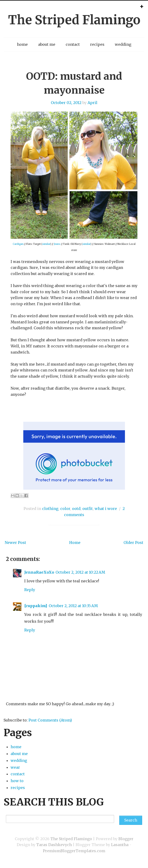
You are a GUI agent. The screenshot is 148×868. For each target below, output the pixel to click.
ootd (76, 509)
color (65, 509)
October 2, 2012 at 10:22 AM (80, 572)
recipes (97, 44)
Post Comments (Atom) (50, 720)
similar (46, 244)
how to (17, 781)
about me (47, 44)
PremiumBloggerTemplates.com (74, 851)
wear (15, 767)
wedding (123, 44)
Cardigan (18, 244)
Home (75, 542)
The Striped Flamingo (74, 20)
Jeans (57, 244)
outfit (88, 509)
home (22, 44)
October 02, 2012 (66, 103)
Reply (30, 590)
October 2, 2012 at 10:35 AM (73, 606)
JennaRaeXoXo (39, 572)
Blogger (126, 839)
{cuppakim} (36, 606)
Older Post (133, 542)
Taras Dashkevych (54, 845)
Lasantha (120, 845)
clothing (50, 509)
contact (73, 44)
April (92, 103)
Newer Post (15, 542)
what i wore (106, 509)
